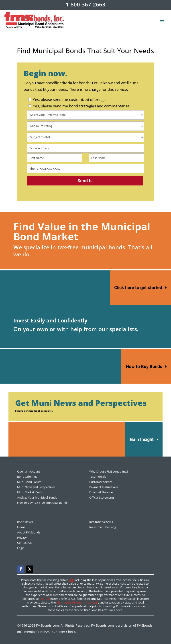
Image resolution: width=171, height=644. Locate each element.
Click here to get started (138, 288)
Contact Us (24, 543)
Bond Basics (25, 522)
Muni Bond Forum (29, 482)
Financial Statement (102, 492)
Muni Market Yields (30, 492)
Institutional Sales (101, 522)
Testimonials (98, 477)
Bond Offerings (27, 477)
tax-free (45, 599)
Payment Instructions (104, 487)
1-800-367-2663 (85, 4)
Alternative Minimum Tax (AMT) (77, 602)
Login (21, 548)
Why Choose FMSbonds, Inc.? (109, 471)
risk (71, 580)
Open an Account (29, 471)
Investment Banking (103, 527)
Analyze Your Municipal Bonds (37, 497)
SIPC (51, 632)
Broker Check (65, 632)
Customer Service (101, 482)
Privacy (22, 537)
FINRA (42, 632)
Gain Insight (142, 439)
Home (21, 527)
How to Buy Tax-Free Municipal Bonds (42, 503)
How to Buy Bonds (144, 366)
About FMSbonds (29, 532)
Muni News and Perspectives (36, 487)
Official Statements (102, 497)
